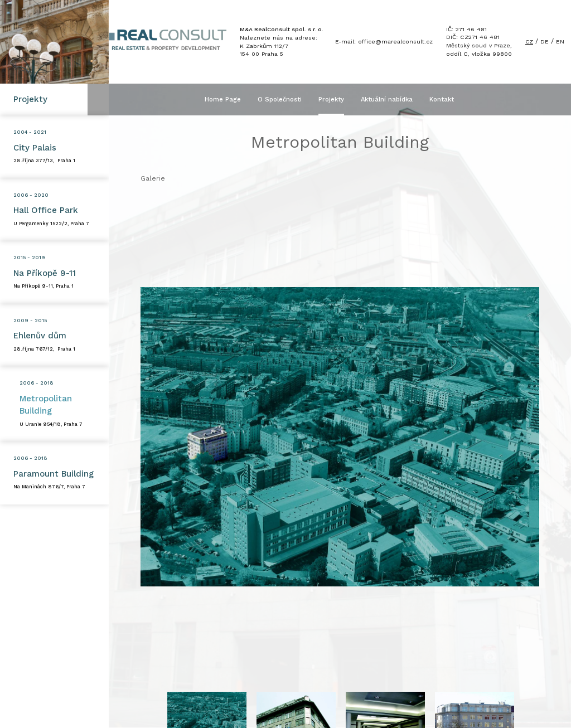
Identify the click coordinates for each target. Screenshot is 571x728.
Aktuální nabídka (397, 100)
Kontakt (452, 100)
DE (545, 42)
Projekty (342, 100)
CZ (529, 42)
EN (560, 42)
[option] (340, 436)
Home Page (233, 100)
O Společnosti (290, 100)
